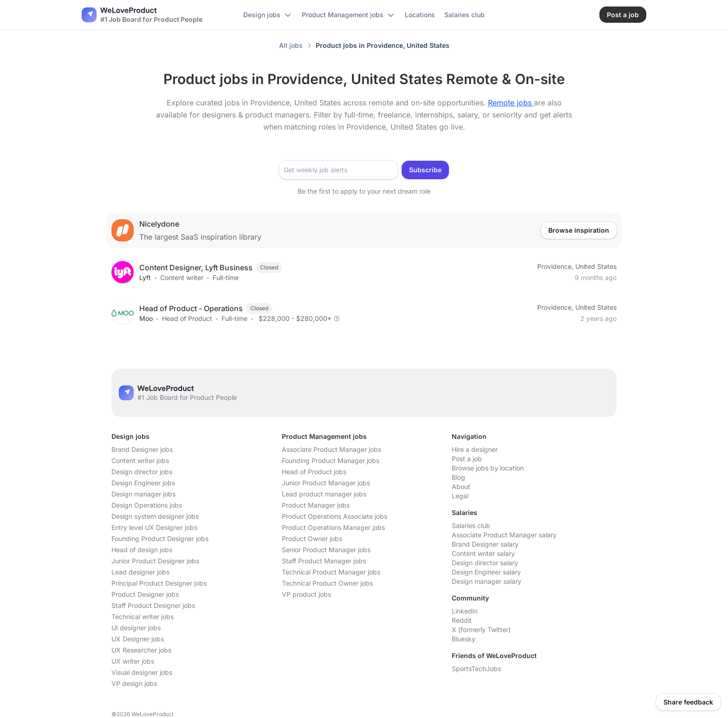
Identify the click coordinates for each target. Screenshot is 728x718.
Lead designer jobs (140, 572)
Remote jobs (511, 103)
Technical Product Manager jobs (331, 572)
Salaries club (471, 525)
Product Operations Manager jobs (333, 527)
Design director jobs (142, 472)
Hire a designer (475, 449)
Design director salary (485, 563)
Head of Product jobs (314, 472)
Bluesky (464, 639)
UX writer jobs (133, 661)
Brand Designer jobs (142, 449)
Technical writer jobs (143, 617)
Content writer (182, 277)
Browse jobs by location (488, 468)
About (461, 486)
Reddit (462, 620)
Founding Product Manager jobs (331, 460)
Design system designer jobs (155, 516)
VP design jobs (134, 683)
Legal (460, 496)
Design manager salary (487, 581)
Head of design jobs (142, 550)
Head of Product (187, 318)
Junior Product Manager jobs (326, 483)
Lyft (145, 277)
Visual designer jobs (142, 672)
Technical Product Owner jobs (327, 583)
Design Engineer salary (486, 572)
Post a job (467, 459)
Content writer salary (483, 553)
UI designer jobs (136, 628)
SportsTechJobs (476, 669)
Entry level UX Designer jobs (154, 527)
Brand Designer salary (485, 544)
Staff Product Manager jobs (324, 561)
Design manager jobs (143, 494)
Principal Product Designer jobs (159, 583)
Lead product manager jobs (324, 494)
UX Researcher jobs (141, 650)
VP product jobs (306, 594)
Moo (146, 318)
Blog (458, 477)
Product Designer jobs (145, 594)
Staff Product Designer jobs (153, 605)
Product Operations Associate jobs (335, 516)
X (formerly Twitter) (481, 630)
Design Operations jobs (147, 505)
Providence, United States (577, 266)
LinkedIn (465, 611)
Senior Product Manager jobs (326, 550)
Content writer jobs (140, 460)
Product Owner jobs (312, 538)
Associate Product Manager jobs (331, 449)
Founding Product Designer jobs (160, 538)
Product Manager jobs (316, 505)
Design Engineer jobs (143, 483)
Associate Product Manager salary (504, 535)
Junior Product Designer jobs (155, 561)
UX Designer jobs (138, 639)
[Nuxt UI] (142, 15)
